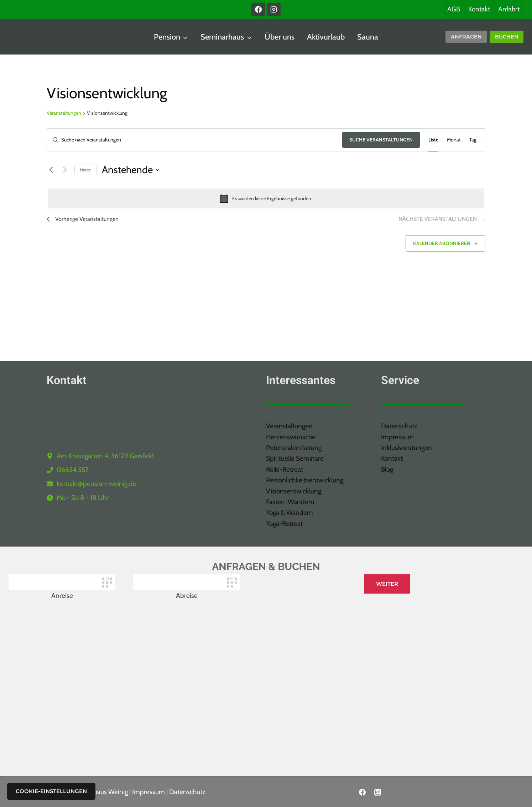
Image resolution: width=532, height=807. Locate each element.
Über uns (280, 37)
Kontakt (479, 9)
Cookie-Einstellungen (51, 791)
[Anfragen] (466, 37)
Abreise (187, 596)
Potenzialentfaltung (294, 448)
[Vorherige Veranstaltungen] (51, 170)
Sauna (368, 37)
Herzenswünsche (291, 437)
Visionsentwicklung (294, 491)
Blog (387, 469)
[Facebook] (258, 10)
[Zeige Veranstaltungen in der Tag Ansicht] (473, 140)
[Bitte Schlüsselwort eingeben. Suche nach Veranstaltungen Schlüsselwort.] (195, 140)
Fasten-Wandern (290, 502)
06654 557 (73, 470)
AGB (454, 9)
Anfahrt (509, 9)
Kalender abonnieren (442, 243)
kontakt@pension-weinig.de (97, 484)
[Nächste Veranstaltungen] (65, 170)
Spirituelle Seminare (295, 458)
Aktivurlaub (326, 37)
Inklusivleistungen (406, 448)
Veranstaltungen (64, 113)
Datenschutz (399, 426)
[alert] (266, 198)
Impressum (397, 437)
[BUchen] (507, 37)
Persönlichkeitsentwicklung (305, 480)
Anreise (62, 596)
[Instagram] (274, 10)
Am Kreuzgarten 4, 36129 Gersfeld (105, 456)
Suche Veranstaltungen (381, 140)
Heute (85, 170)
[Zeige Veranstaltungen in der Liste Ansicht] (433, 140)
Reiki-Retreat (285, 469)
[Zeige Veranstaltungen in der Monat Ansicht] (454, 140)
